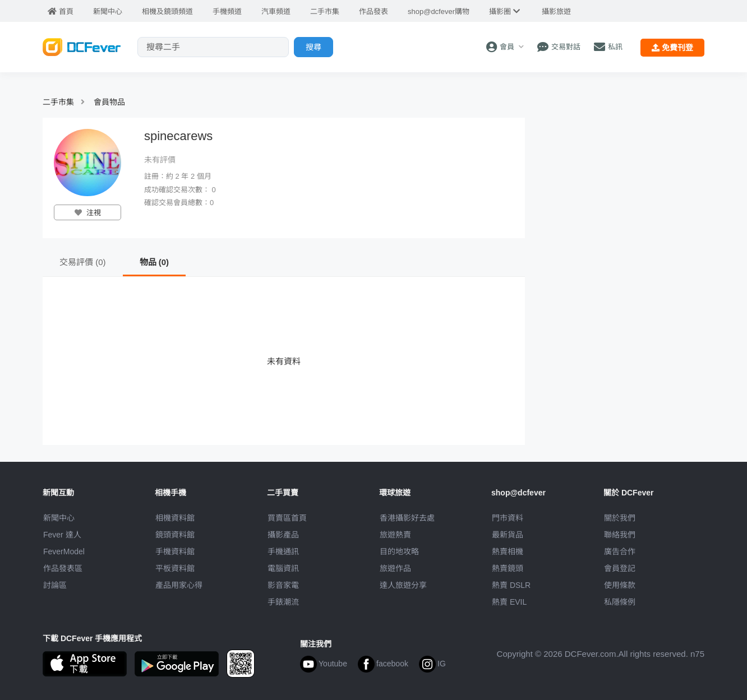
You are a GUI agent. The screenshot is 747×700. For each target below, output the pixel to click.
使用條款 (620, 585)
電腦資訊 (283, 568)
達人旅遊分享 (403, 585)
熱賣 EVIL (509, 602)
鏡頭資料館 (175, 535)
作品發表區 (63, 568)
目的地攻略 (399, 551)
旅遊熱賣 (395, 535)
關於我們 (620, 518)
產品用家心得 (179, 585)
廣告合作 (620, 551)
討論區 (55, 585)
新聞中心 (59, 518)
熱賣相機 (508, 551)
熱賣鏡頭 (508, 568)
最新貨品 (508, 535)
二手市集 (58, 102)
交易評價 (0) (83, 262)
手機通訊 (283, 551)
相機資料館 (175, 518)
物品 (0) (155, 262)
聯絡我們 (620, 535)
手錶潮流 (283, 602)
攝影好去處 (407, 518)
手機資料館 (175, 551)
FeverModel (64, 551)
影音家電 (283, 585)
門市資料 (508, 518)
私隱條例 (620, 602)
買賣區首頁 (287, 518)
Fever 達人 (62, 535)
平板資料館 (175, 568)
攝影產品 (283, 535)
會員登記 (620, 568)
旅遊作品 (395, 568)
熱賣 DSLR (511, 585)
